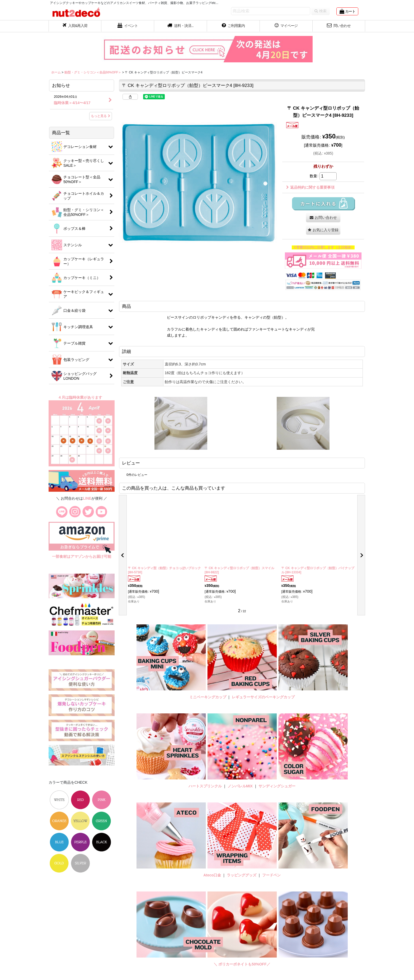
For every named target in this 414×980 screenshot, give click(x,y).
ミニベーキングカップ (208, 697)
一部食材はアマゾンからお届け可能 (82, 556)
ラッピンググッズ (242, 875)
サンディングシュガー (277, 786)
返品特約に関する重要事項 (310, 187)
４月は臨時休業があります (81, 397)
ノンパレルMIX (240, 786)
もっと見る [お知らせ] (101, 116)
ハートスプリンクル (205, 786)
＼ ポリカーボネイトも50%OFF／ (242, 964)
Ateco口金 (213, 875)
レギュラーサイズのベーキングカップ (263, 697)
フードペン (271, 875)
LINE (87, 498)
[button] (181, 26)
